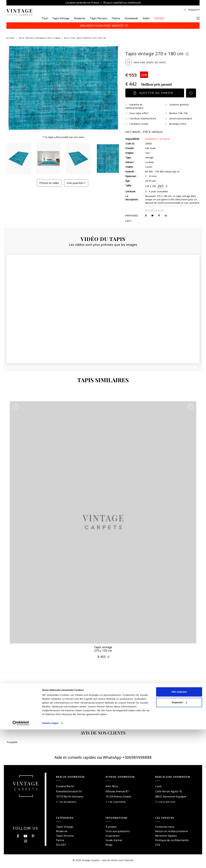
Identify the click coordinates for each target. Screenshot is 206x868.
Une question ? (76, 183)
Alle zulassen (179, 830)
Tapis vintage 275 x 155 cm (103, 648)
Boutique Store (178, 124)
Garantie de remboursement (134, 106)
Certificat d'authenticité (143, 118)
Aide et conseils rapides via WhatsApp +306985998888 (103, 759)
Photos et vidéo (49, 183)
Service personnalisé (181, 118)
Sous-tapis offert (139, 113)
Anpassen (179, 841)
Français (193, 10)
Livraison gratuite (179, 104)
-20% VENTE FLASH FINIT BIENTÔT (103, 25)
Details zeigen (50, 862)
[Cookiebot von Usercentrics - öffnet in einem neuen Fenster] (21, 862)
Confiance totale (139, 124)
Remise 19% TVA (178, 113)
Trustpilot (133, 47)
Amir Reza (112, 788)
